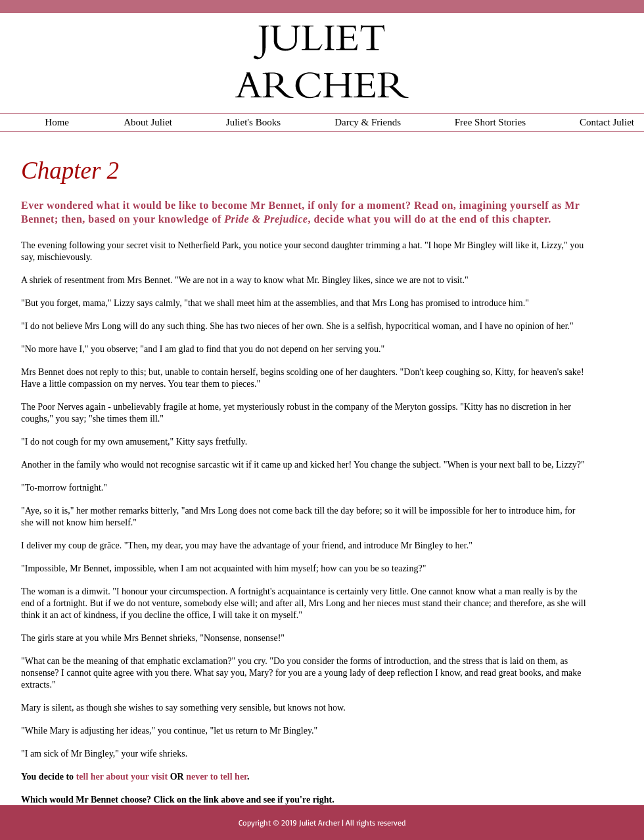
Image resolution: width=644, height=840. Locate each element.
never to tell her (217, 777)
